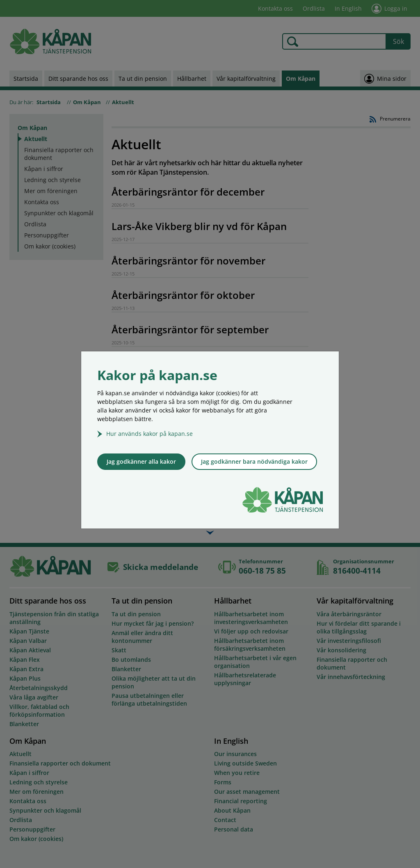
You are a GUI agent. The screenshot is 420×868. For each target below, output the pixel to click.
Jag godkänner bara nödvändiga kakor (254, 461)
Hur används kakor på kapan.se (150, 434)
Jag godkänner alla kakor (141, 461)
